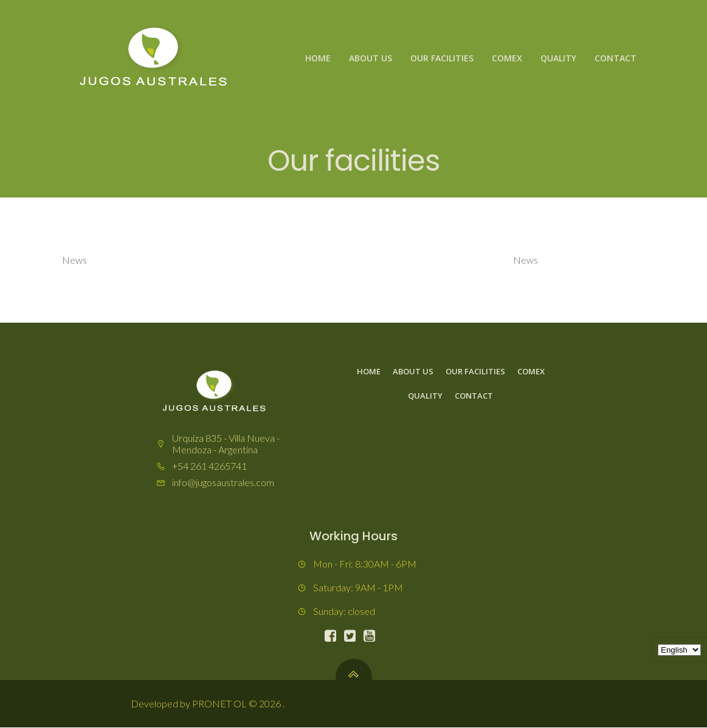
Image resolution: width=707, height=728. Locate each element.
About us (371, 58)
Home (318, 58)
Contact (616, 58)
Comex (507, 58)
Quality (558, 58)
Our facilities (442, 58)
